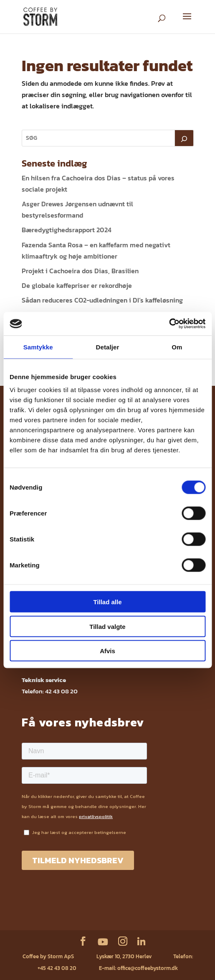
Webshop (31, 907)
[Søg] (184, 138)
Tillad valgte (107, 626)
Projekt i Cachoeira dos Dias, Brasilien (80, 271)
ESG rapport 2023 (150, 918)
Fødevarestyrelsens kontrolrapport (150, 907)
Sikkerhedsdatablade (59, 918)
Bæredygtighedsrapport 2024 (67, 230)
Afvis (107, 651)
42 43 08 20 (61, 691)
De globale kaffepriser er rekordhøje (77, 285)
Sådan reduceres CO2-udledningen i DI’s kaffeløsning (102, 300)
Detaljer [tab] (108, 347)
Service (57, 907)
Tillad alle (107, 602)
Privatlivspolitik (90, 907)
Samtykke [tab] (38, 347)
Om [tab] (177, 347)
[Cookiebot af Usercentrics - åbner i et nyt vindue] (169, 324)
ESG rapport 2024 (107, 918)
